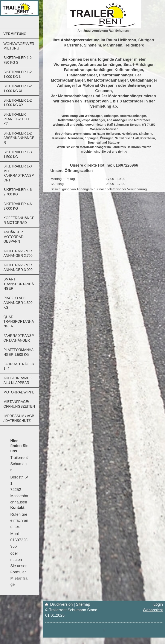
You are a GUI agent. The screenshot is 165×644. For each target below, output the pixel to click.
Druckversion (59, 604)
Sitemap (83, 604)
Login (158, 604)
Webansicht (153, 610)
